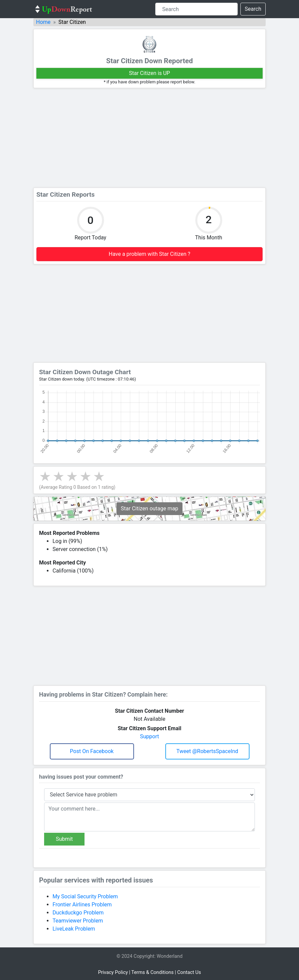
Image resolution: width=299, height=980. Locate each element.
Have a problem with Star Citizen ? (149, 254)
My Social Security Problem (85, 896)
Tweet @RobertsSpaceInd (207, 751)
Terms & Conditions (152, 972)
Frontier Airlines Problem (82, 905)
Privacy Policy (113, 972)
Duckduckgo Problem (78, 913)
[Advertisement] (149, 138)
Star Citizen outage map (149, 508)
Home (43, 22)
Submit (64, 839)
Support (149, 736)
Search (253, 9)
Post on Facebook (92, 751)
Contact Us (189, 972)
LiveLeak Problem (74, 929)
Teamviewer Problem (78, 921)
